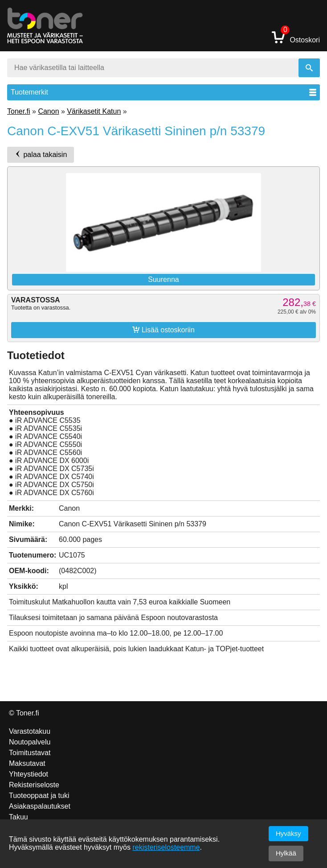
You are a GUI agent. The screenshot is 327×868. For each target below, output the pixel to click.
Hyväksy (288, 833)
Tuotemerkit (163, 92)
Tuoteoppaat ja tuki (39, 796)
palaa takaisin (41, 154)
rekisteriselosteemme (166, 847)
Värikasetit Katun (94, 111)
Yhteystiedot (29, 774)
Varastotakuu (30, 731)
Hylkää (286, 853)
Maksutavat (27, 763)
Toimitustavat (30, 753)
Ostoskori (296, 37)
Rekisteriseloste (34, 785)
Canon (48, 111)
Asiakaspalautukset (40, 806)
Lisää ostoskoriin (163, 330)
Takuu (18, 817)
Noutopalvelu (30, 742)
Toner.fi (19, 111)
